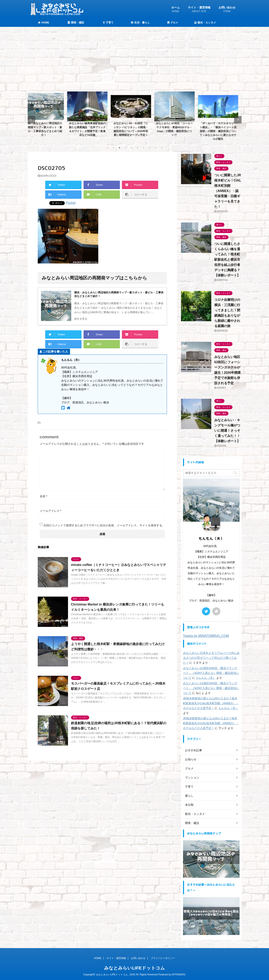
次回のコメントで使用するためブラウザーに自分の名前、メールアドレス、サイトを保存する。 (104, 525)
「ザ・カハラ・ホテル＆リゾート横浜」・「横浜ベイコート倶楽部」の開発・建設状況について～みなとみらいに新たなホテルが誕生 (222, 131)
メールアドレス (51, 511)
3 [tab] (119, 148)
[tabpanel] (48, 115)
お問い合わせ (227, 10)
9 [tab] (156, 148)
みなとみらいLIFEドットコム (134, 968)
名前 (43, 496)
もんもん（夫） (206, 678)
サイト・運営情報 (199, 10)
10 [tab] (162, 148)
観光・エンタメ (205, 23)
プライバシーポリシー (163, 958)
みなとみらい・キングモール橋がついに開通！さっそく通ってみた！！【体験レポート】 (227, 431)
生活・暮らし (140, 23)
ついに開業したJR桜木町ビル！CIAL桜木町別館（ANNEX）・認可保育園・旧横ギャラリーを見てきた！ (228, 191)
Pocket (71, 203)
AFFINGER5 (178, 975)
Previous (31, 120)
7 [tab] (144, 148)
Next (238, 120)
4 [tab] (126, 148)
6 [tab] (138, 148)
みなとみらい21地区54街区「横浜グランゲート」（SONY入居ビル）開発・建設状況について (211, 673)
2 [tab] (113, 148)
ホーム (176, 10)
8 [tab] (150, 148)
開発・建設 (76, 23)
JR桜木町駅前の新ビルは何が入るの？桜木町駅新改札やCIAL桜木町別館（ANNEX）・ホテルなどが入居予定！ (211, 703)
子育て (108, 23)
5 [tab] (132, 148)
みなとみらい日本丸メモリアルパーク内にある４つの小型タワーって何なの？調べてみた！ (211, 658)
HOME (44, 23)
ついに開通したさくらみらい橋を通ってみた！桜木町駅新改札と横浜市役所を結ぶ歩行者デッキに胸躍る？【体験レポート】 (227, 260)
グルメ (173, 23)
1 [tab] (107, 148)
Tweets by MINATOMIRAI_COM (206, 636)
